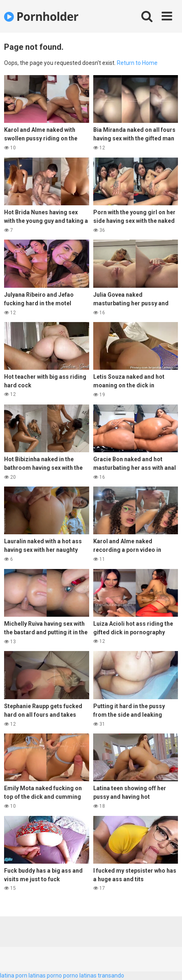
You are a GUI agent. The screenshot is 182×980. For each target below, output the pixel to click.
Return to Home (137, 63)
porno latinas (80, 976)
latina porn (14, 976)
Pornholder (41, 16)
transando (111, 976)
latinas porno (45, 976)
